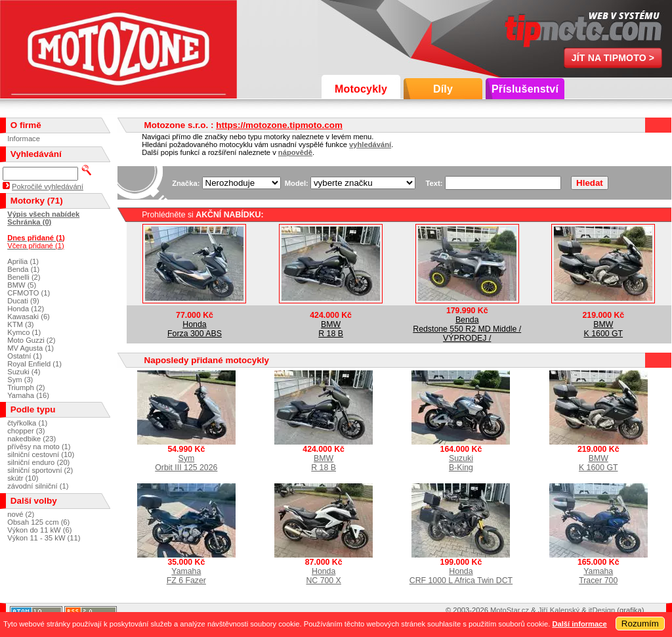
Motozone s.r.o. (118, 49)
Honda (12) (26, 309)
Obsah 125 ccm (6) (38, 522)
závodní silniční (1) (38, 486)
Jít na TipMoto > (613, 58)
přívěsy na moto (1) (39, 447)
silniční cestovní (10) (41, 454)
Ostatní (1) (25, 356)
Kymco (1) (24, 332)
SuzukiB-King (461, 463)
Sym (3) (20, 380)
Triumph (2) (26, 387)
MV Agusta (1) (31, 348)
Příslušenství (525, 89)
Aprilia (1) (23, 261)
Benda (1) (23, 269)
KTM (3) (20, 324)
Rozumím (640, 624)
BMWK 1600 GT (604, 329)
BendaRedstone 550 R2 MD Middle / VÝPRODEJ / (467, 329)
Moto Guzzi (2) (31, 340)
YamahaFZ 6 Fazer (186, 576)
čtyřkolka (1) (27, 423)
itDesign (602, 610)
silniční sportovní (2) (40, 470)
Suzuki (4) (24, 372)
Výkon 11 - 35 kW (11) (44, 538)
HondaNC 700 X (323, 576)
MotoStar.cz (510, 610)
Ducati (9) (23, 301)
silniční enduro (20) (38, 462)
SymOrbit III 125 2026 (186, 463)
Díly (443, 89)
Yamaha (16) (28, 395)
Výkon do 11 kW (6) (39, 530)
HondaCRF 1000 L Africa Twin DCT (461, 576)
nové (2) (21, 514)
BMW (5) (22, 285)
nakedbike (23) (31, 439)
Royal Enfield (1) (34, 364)
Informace (24, 139)
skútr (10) (23, 478)
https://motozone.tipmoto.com (279, 125)
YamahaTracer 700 (598, 576)
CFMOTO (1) (29, 293)
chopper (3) (26, 431)
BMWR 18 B (331, 329)
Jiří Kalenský (559, 610)
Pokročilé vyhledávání (48, 187)
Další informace (579, 624)
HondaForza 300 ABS (195, 329)
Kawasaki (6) (29, 317)
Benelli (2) (24, 277)
